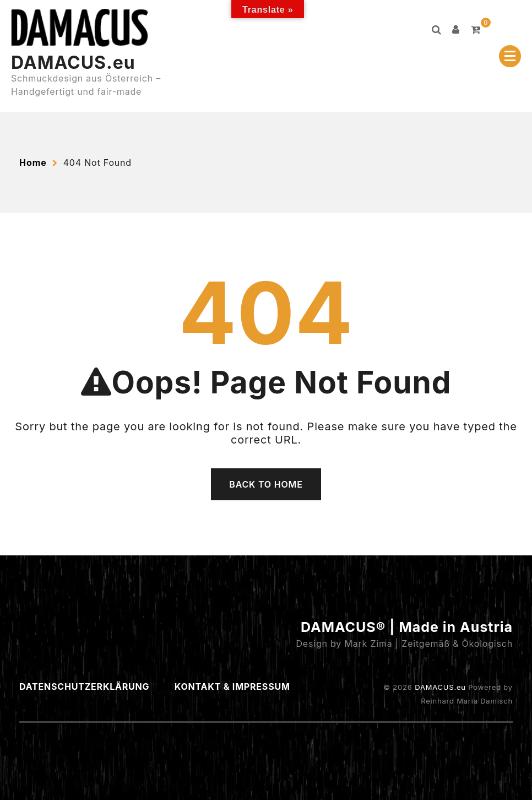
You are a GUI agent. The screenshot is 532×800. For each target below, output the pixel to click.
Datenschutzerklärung (84, 687)
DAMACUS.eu (73, 63)
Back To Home (266, 484)
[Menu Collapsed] (510, 56)
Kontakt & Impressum (232, 687)
